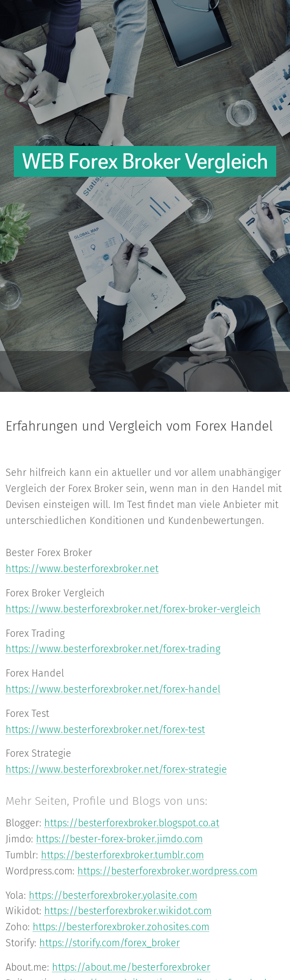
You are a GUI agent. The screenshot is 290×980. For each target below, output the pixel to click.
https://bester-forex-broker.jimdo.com (119, 839)
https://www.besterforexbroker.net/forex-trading (113, 649)
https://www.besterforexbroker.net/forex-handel (113, 689)
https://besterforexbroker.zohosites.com (121, 927)
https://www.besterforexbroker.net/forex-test (105, 730)
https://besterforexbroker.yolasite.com (113, 895)
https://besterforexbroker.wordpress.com (167, 871)
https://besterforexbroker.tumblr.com (122, 855)
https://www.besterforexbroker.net (82, 569)
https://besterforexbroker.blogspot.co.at (132, 824)
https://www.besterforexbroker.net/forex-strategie (116, 769)
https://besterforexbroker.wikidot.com (128, 911)
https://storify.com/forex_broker (110, 943)
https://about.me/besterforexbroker (131, 967)
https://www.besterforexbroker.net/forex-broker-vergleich (133, 609)
